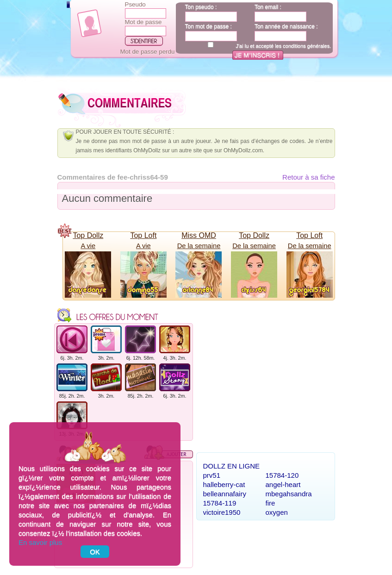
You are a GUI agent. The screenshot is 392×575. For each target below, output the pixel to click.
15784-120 (282, 475)
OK (95, 552)
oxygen (277, 512)
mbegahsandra (289, 494)
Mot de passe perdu (148, 52)
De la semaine (199, 246)
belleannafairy (225, 494)
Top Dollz (88, 235)
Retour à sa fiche (308, 177)
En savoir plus (40, 542)
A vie (88, 246)
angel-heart (283, 484)
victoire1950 (222, 512)
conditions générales (306, 46)
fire (271, 503)
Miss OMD (199, 235)
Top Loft (143, 235)
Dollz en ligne (232, 466)
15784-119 (220, 503)
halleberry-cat (224, 484)
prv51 (212, 475)
